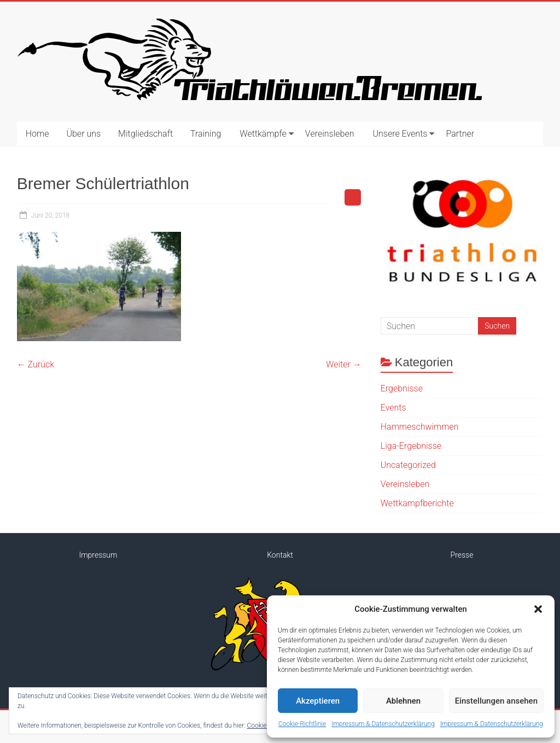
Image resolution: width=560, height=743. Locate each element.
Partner (460, 134)
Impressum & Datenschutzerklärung (383, 724)
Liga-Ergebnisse (411, 446)
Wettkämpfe (263, 134)
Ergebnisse (402, 388)
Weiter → (344, 364)
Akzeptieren (318, 701)
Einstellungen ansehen (496, 701)
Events (393, 408)
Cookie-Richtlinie (302, 724)
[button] (538, 609)
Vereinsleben (330, 134)
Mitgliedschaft (145, 134)
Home (37, 134)
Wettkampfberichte (417, 503)
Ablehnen (403, 701)
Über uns (83, 134)
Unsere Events (400, 134)
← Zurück (36, 364)
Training (206, 134)
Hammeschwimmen (420, 427)
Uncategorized (408, 465)
